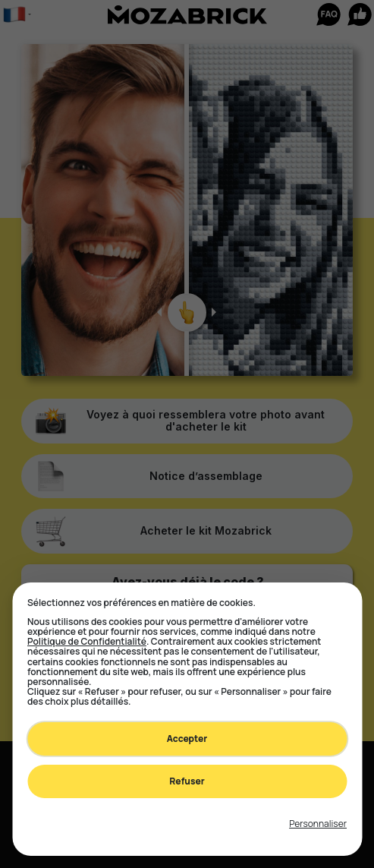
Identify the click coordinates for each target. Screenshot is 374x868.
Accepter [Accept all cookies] (187, 739)
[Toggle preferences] (318, 824)
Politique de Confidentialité (87, 641)
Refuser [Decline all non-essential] (187, 781)
